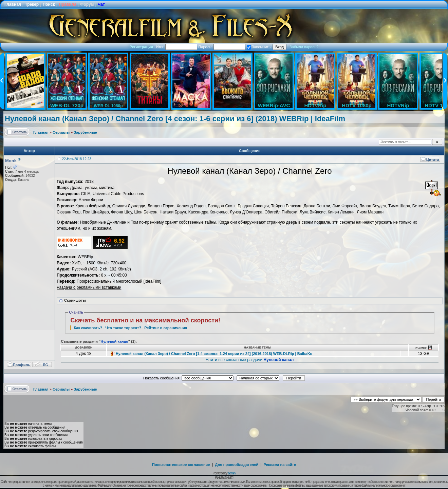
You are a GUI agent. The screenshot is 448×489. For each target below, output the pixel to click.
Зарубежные (85, 132)
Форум (87, 4)
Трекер (32, 4)
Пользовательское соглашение (181, 465)
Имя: (177, 47)
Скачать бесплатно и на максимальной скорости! (145, 320)
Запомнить (259, 47)
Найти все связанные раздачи (250, 360)
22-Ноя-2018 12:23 (77, 159)
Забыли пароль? (304, 47)
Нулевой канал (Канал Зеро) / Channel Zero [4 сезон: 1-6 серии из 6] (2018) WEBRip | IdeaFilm (175, 119)
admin (231, 473)
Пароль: (222, 47)
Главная (13, 4)
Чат (101, 4)
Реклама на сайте (280, 465)
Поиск (49, 4)
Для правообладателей (237, 465)
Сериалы (61, 132)
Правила (68, 4)
